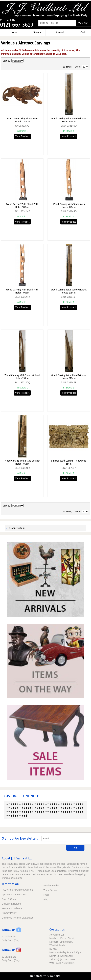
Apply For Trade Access (14, 894)
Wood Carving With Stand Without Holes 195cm (69, 120)
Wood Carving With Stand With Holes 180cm (22, 206)
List (86, 61)
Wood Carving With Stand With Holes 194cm (22, 291)
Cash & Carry (9, 899)
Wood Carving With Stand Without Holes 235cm (22, 377)
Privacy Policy (9, 913)
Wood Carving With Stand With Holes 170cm (69, 206)
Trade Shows (50, 890)
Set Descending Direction (27, 61)
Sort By (6, 61)
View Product (22, 136)
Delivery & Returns (12, 904)
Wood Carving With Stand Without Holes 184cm (22, 462)
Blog (46, 900)
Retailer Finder (51, 886)
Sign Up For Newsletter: (20, 838)
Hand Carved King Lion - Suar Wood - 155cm (22, 120)
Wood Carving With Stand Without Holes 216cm (69, 377)
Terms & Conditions (12, 908)
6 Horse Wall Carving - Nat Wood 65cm (69, 462)
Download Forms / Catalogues (18, 918)
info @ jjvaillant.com (63, 956)
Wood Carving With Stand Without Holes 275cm (69, 291)
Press (47, 895)
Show (77, 67)
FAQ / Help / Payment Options (18, 890)
